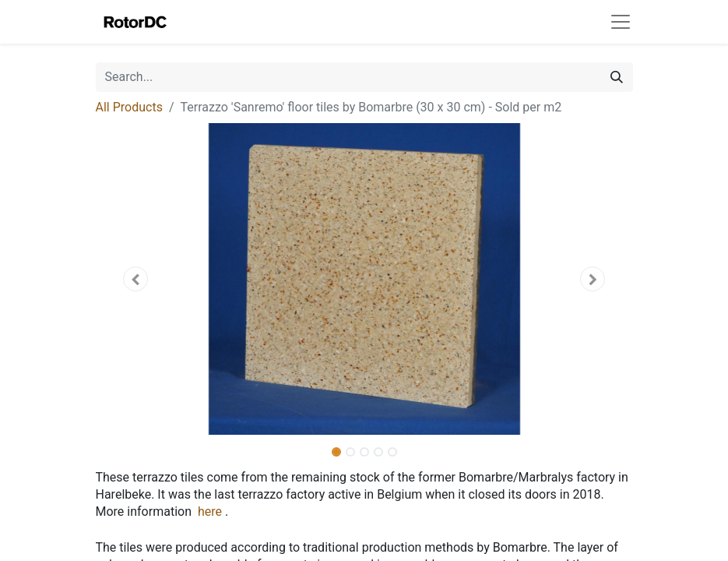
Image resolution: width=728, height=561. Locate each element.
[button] (136, 279)
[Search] (617, 77)
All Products (129, 107)
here (210, 512)
